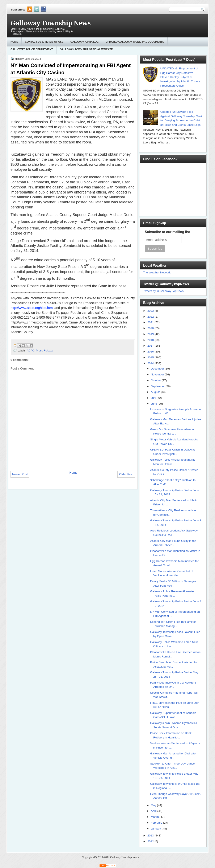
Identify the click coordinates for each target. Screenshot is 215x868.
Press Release (45, 351)
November (158, 374)
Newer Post (20, 474)
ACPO (30, 351)
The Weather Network (157, 272)
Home (14, 42)
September (158, 386)
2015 (151, 357)
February (157, 823)
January (156, 829)
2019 (151, 334)
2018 (151, 340)
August (156, 392)
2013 (151, 836)
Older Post (126, 474)
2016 (151, 352)
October (156, 380)
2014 (151, 363)
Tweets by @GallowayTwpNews (163, 291)
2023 (151, 311)
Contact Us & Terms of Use (44, 42)
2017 (151, 346)
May (154, 805)
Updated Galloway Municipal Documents (135, 42)
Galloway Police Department (32, 49)
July (154, 398)
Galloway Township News (50, 23)
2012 (151, 841)
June (154, 404)
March (155, 817)
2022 (151, 317)
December (158, 369)
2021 (151, 322)
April (154, 811)
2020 (151, 328)
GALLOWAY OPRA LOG (85, 42)
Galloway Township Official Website (86, 49)
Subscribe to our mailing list (167, 232)
